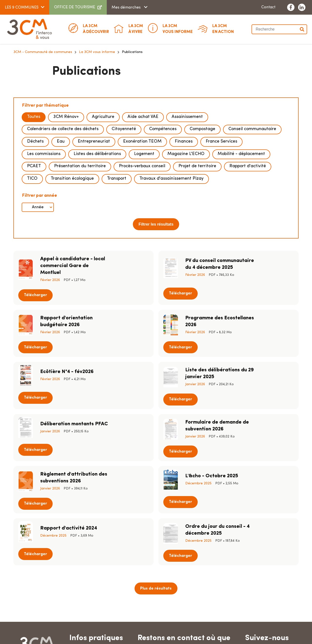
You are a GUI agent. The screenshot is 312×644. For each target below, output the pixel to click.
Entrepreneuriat (94, 141)
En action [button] (223, 29)
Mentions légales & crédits (153, 636)
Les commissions (44, 153)
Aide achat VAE (143, 117)
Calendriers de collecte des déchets (63, 129)
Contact (268, 7)
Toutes (34, 117)
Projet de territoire (197, 165)
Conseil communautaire (252, 129)
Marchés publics (80, 636)
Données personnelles (205, 636)
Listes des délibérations (97, 153)
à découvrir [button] (96, 29)
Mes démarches (127, 8)
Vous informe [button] (178, 29)
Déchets (35, 141)
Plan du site (112, 636)
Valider (302, 29)
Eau (61, 141)
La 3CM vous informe (97, 52)
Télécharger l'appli (168, 586)
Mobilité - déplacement (241, 153)
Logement (144, 153)
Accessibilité (243, 636)
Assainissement (187, 117)
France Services (221, 141)
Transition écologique (72, 177)
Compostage (202, 129)
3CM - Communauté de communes (43, 52)
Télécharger (132, 268)
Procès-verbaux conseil (142, 165)
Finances (184, 141)
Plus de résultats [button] (156, 500)
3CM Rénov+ (66, 117)
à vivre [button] (136, 29)
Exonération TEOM (142, 141)
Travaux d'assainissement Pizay (171, 177)
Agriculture (103, 117)
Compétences (163, 129)
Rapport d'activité (248, 165)
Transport (117, 177)
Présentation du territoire (80, 165)
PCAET (34, 165)
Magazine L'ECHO (186, 153)
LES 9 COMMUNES (22, 8)
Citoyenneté (124, 129)
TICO (32, 177)
